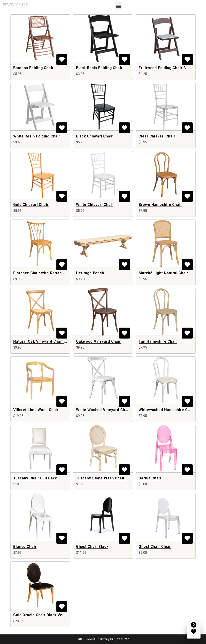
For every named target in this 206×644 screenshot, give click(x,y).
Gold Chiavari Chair (31, 205)
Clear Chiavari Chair (157, 136)
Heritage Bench (90, 273)
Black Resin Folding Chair (99, 68)
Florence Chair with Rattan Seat (42, 273)
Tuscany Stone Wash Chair (100, 478)
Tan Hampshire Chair (158, 341)
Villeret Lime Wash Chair (36, 410)
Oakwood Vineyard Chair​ (98, 341)
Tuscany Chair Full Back (35, 478)
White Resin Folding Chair (37, 136)
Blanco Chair (25, 547)
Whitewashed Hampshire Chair (167, 410)
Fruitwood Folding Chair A (162, 68)
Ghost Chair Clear (155, 547)
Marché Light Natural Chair (163, 273)
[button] (118, 6)
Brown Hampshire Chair (160, 205)
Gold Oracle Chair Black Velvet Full (45, 615)
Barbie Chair (150, 478)
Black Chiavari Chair (95, 136)
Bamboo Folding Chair (33, 68)
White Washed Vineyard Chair (103, 410)
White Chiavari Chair (95, 205)
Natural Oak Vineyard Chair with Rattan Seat (54, 341)
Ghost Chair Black (92, 547)
